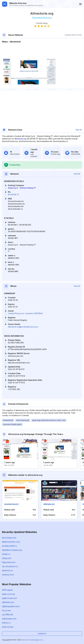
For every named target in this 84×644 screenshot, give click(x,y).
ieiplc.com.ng (8, 594)
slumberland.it (11, 504)
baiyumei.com (9, 562)
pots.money (8, 627)
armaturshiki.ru (9, 546)
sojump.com (8, 575)
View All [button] (79, 130)
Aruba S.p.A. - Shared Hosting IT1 (22, 188)
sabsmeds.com (9, 619)
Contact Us (42, 634)
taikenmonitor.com (11, 542)
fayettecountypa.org (12, 550)
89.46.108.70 (13, 195)
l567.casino (7, 590)
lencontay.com (9, 538)
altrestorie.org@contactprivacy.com (23, 327)
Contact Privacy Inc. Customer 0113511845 (25, 313)
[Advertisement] (42, 51)
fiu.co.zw (6, 610)
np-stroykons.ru (10, 566)
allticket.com (8, 602)
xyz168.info (8, 615)
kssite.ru (6, 554)
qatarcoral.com (9, 598)
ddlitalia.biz (49, 504)
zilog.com (7, 558)
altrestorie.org (20, 139)
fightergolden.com (11, 606)
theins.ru (6, 623)
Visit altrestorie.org (42, 18)
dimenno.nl (7, 570)
